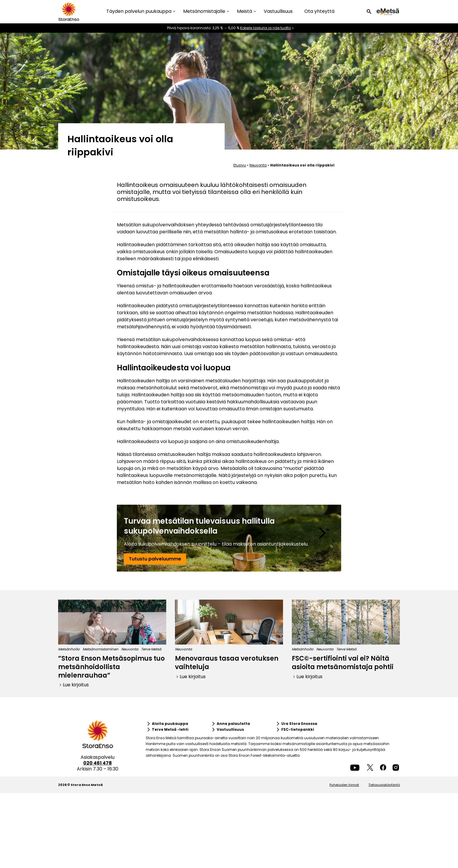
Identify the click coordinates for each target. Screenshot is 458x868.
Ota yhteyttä (319, 11)
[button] (369, 12)
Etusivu (240, 165)
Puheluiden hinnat (344, 785)
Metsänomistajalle (204, 12)
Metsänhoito (69, 649)
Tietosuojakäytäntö (384, 785)
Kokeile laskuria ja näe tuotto (266, 28)
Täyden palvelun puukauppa (139, 12)
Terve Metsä (151, 649)
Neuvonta (258, 165)
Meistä (244, 12)
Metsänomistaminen (100, 649)
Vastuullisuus (278, 11)
